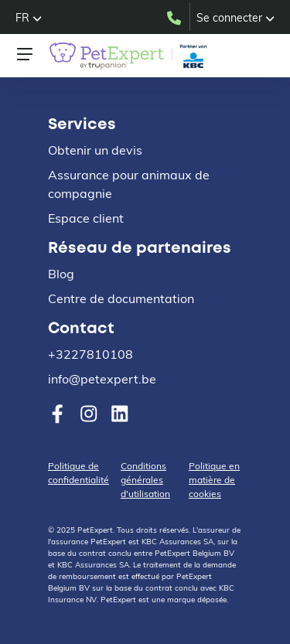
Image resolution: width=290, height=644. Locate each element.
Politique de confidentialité (78, 473)
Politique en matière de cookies (214, 480)
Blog (61, 274)
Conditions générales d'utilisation (145, 480)
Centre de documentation (121, 298)
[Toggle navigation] (25, 54)
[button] (29, 18)
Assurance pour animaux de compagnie (129, 184)
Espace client (86, 218)
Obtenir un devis (95, 150)
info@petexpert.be (102, 379)
